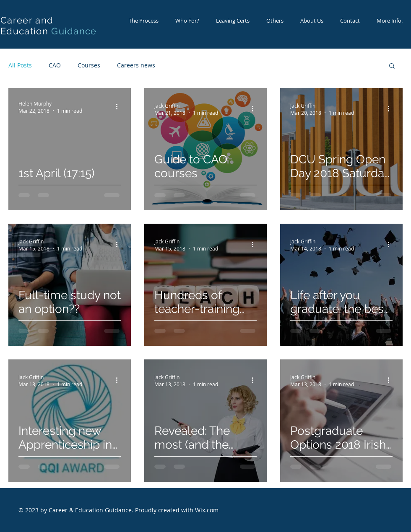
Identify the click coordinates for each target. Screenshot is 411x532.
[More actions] (120, 107)
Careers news (136, 65)
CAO (55, 65)
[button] (392, 66)
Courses (89, 65)
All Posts (20, 65)
